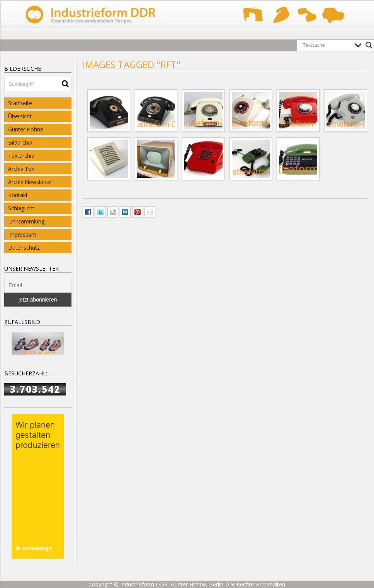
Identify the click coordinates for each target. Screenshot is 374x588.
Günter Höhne (26, 129)
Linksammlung (26, 221)
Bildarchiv (20, 142)
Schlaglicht (21, 208)
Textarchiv (21, 156)
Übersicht (20, 116)
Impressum (22, 234)
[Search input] (327, 45)
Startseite (20, 103)
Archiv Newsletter (30, 182)
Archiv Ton (21, 169)
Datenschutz (24, 248)
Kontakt (18, 195)
